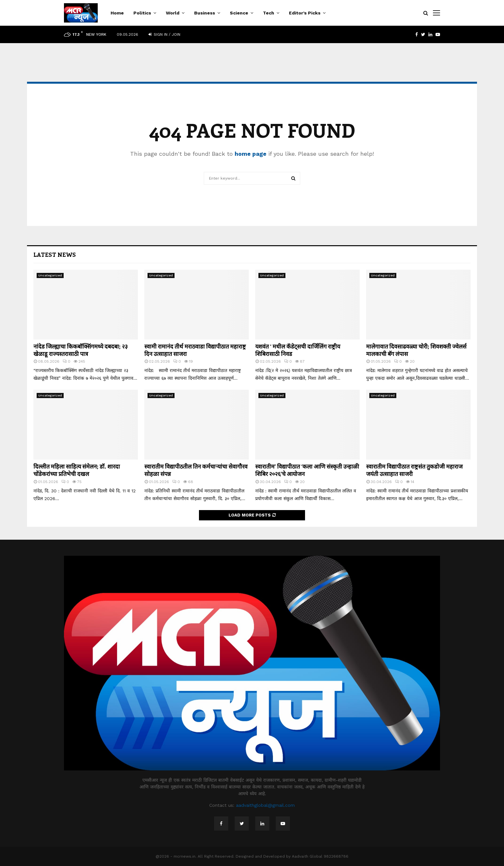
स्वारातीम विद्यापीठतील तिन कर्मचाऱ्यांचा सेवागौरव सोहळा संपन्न (196, 470)
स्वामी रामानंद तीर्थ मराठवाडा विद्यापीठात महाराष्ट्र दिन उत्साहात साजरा (195, 350)
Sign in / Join (164, 34)
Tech (269, 13)
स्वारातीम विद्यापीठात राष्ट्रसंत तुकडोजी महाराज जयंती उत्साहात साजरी (414, 470)
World (173, 13)
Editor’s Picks (305, 13)
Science (239, 13)
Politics (142, 13)
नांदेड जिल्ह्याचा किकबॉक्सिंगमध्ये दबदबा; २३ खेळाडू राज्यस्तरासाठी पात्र (81, 350)
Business (205, 13)
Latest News (55, 255)
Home (117, 13)
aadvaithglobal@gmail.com (265, 805)
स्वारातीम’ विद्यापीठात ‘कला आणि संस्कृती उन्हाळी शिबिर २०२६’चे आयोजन (307, 470)
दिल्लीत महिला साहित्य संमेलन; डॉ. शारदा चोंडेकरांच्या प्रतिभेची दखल (77, 470)
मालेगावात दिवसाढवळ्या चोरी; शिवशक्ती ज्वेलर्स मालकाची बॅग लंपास (416, 350)
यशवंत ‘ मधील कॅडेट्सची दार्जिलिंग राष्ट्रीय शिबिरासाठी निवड (298, 350)
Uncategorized (50, 275)
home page (251, 154)
